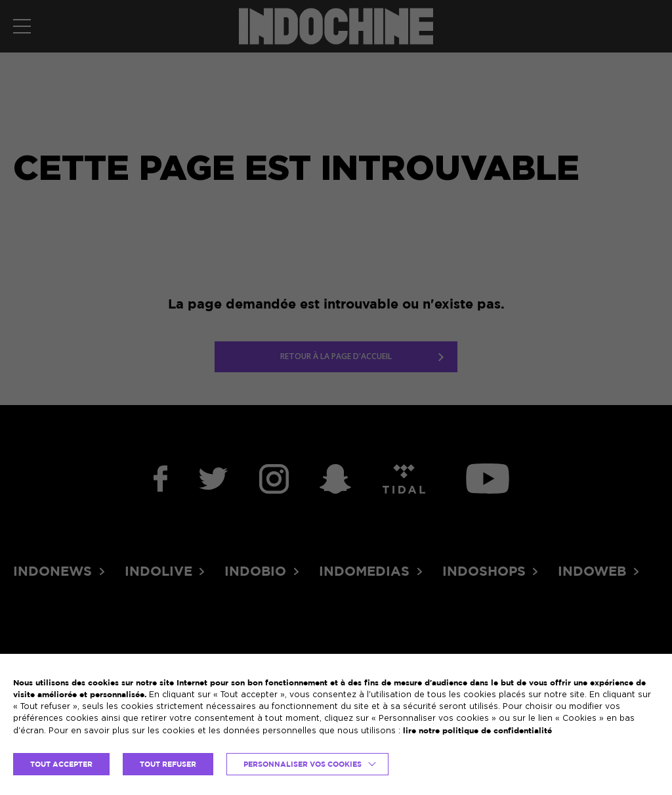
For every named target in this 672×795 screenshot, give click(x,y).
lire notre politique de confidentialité (477, 730)
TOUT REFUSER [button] (168, 764)
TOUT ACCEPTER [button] (61, 764)
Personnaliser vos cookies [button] (303, 764)
